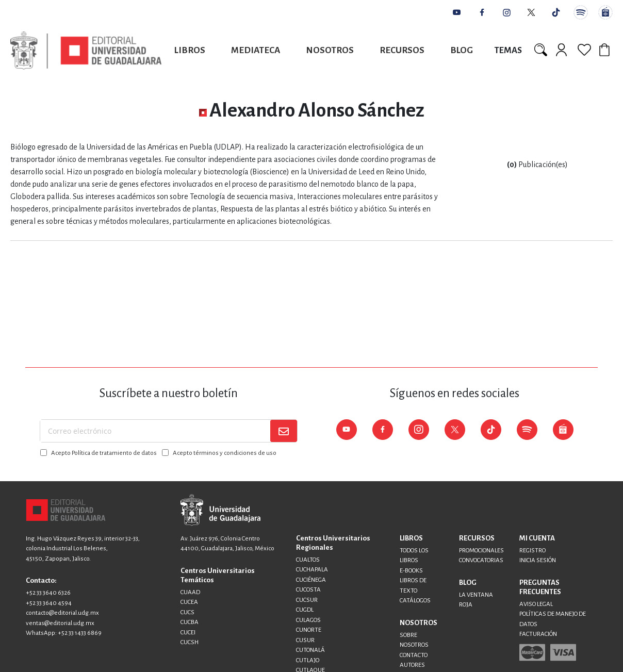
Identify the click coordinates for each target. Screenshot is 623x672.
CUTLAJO (308, 660)
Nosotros (330, 50)
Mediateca (256, 50)
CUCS (187, 612)
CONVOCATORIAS (481, 560)
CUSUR (305, 640)
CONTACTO (414, 655)
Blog (462, 50)
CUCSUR (307, 600)
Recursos (402, 50)
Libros (190, 50)
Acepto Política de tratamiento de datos (104, 453)
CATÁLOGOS (415, 601)
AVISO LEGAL (536, 604)
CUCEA (189, 602)
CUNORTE (309, 630)
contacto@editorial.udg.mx (62, 613)
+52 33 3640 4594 (49, 603)
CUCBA (190, 622)
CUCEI (188, 633)
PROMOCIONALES (481, 551)
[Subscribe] (284, 431)
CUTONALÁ (310, 650)
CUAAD (190, 592)
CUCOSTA (308, 590)
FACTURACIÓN (538, 634)
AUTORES (412, 665)
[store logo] (86, 50)
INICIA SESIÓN (538, 560)
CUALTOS (308, 560)
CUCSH (190, 642)
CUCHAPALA (312, 570)
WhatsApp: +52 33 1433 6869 (64, 633)
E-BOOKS (411, 571)
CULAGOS (308, 620)
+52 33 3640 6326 (48, 593)
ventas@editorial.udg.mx (60, 623)
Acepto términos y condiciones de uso (225, 453)
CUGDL (305, 610)
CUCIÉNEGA (311, 580)
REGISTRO (532, 551)
